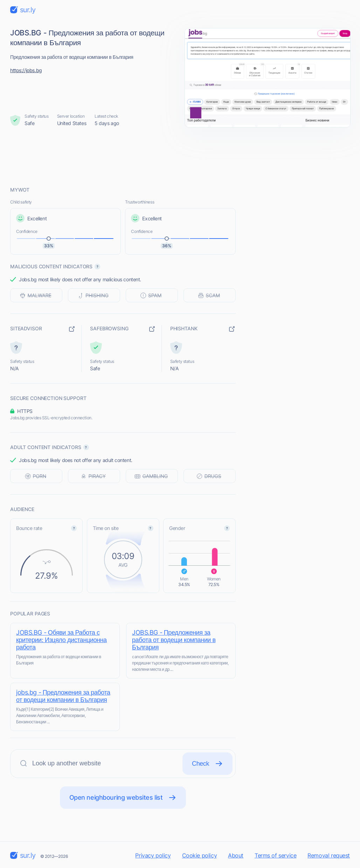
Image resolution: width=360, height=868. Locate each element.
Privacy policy (153, 855)
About (236, 855)
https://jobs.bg (26, 70)
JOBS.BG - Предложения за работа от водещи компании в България (174, 640)
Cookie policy (200, 855)
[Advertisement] (180, 157)
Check (207, 764)
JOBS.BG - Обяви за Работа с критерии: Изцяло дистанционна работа (61, 640)
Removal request (329, 855)
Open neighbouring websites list (123, 798)
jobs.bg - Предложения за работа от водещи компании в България (63, 696)
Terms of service (275, 855)
